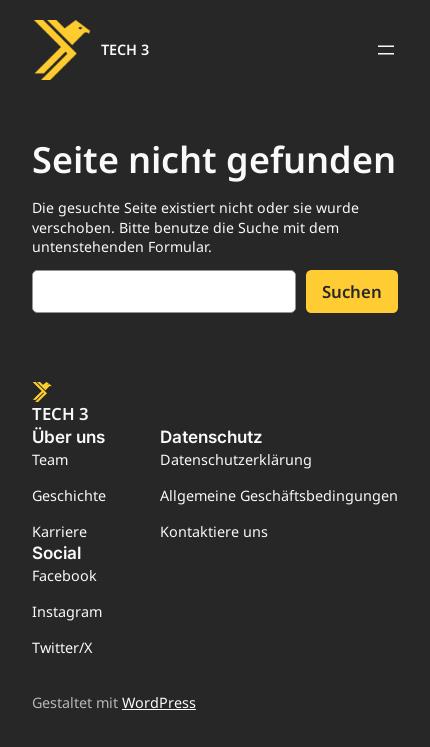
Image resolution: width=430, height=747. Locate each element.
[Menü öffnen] (386, 50)
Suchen (352, 291)
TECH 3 (125, 49)
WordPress (159, 702)
